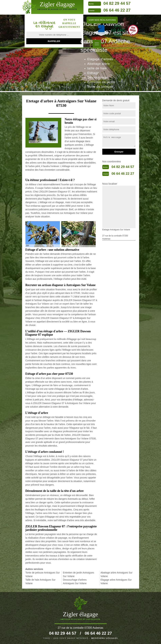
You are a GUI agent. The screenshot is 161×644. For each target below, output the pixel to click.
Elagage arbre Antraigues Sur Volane (116, 582)
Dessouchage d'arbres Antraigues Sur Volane (75, 582)
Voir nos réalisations (102, 20)
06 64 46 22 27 (117, 10)
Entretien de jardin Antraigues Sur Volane (79, 574)
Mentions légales (104, 638)
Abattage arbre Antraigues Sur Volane (116, 574)
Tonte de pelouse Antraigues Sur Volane (43, 574)
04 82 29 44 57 (117, 3)
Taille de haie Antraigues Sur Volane (40, 582)
